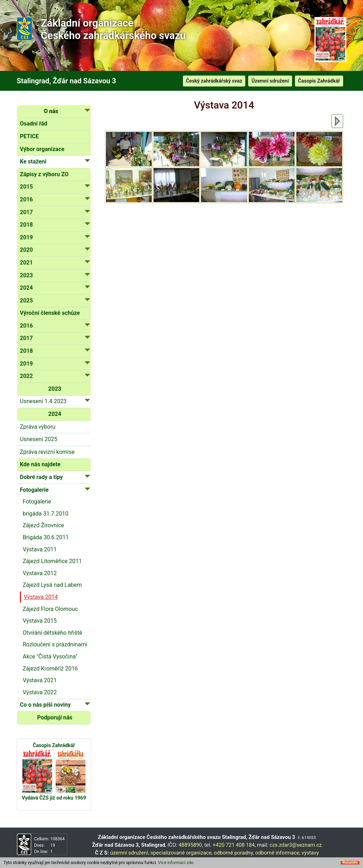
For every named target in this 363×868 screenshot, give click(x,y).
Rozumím (350, 864)
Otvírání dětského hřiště (52, 633)
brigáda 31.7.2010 (46, 514)
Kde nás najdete (40, 464)
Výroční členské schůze (50, 313)
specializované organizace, (181, 853)
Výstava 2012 (40, 573)
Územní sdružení (270, 81)
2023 (55, 389)
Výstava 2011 (40, 549)
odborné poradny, (234, 853)
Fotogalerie (37, 502)
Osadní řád (33, 124)
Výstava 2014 (41, 597)
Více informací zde (176, 864)
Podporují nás (55, 717)
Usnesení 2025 (38, 439)
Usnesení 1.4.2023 (55, 401)
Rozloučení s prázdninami (55, 644)
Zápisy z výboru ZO (44, 174)
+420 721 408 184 (234, 845)
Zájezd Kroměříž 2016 (50, 669)
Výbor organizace (42, 149)
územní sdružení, (130, 853)
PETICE (29, 136)
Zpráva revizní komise (47, 452)
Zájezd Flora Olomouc (50, 609)
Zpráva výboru (38, 427)
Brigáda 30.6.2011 (46, 537)
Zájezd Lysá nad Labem (52, 585)
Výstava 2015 (40, 621)
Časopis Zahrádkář (319, 81)
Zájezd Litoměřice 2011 (52, 561)
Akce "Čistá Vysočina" (50, 656)
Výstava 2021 (40, 680)
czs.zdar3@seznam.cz (295, 845)
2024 (55, 414)
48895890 (190, 845)
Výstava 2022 (40, 692)
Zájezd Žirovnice (43, 525)
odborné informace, (278, 853)
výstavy (310, 853)
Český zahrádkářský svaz (214, 81)
